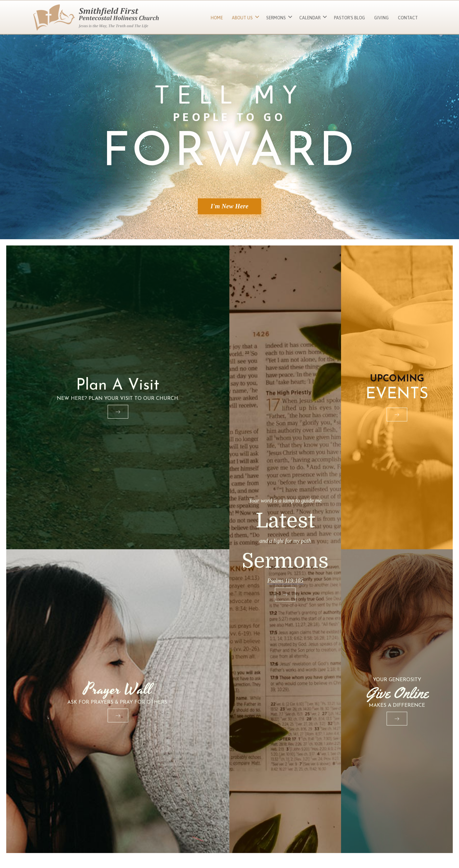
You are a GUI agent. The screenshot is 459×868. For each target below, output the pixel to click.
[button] (257, 17)
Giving (381, 18)
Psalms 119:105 (285, 580)
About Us (242, 18)
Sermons (276, 18)
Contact (408, 18)
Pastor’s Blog (349, 18)
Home (217, 18)
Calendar (310, 18)
